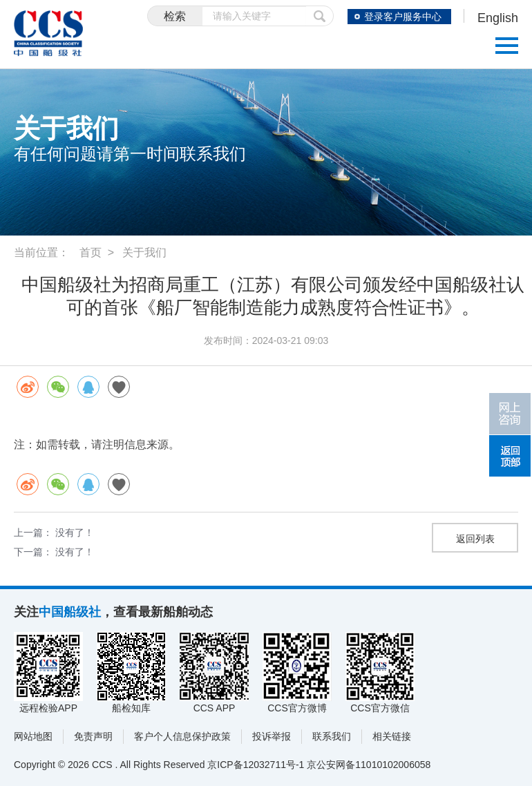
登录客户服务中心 (403, 17)
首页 (91, 252)
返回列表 (475, 539)
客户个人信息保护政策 (182, 736)
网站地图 (33, 736)
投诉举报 (272, 736)
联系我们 (332, 736)
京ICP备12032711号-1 (256, 765)
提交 (320, 16)
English (498, 18)
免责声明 (93, 736)
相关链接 (392, 736)
